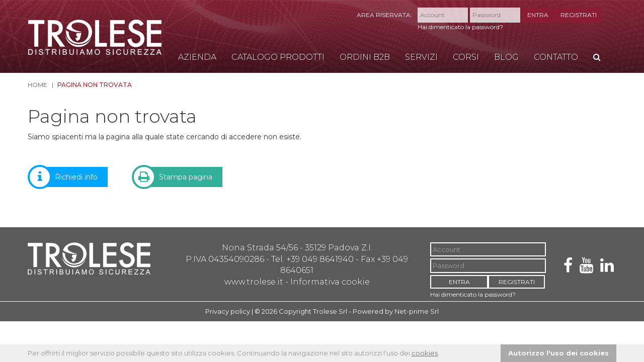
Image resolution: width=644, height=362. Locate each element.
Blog (506, 57)
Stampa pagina (178, 177)
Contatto (556, 57)
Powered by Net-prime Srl (396, 311)
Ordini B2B (365, 57)
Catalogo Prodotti (278, 57)
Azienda (197, 57)
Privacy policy (228, 311)
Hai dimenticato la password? (460, 27)
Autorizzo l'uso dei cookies (558, 353)
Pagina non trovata (95, 85)
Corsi (466, 57)
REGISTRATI (579, 15)
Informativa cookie (330, 282)
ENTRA (538, 15)
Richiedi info (69, 177)
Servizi (421, 57)
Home (37, 85)
